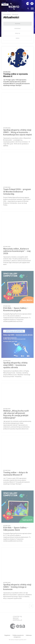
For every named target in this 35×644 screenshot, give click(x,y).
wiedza (18, 38)
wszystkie (18, 24)
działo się (18, 33)
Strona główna (7, 14)
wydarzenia (17, 29)
